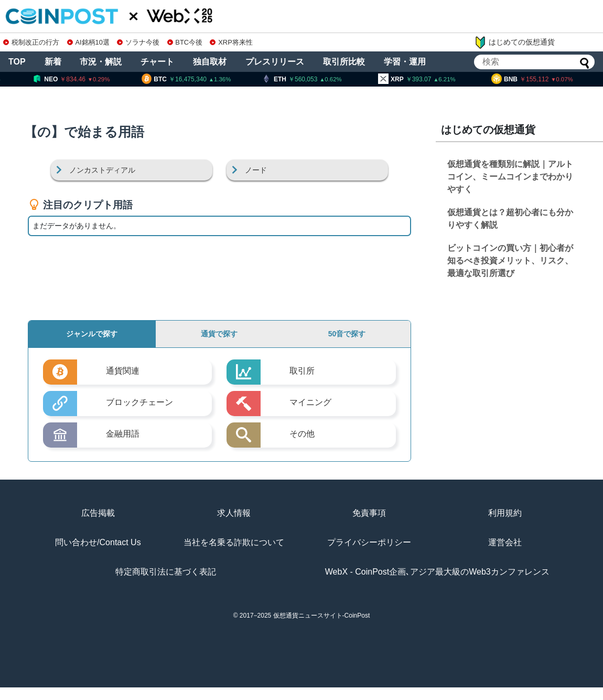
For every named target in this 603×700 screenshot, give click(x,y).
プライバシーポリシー (369, 542)
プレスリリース (275, 62)
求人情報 (234, 513)
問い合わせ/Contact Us (98, 542)
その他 (302, 434)
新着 (53, 62)
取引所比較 (344, 62)
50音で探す (347, 334)
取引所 (302, 371)
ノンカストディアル (102, 170)
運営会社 (505, 542)
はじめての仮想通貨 (514, 43)
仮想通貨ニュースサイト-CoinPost (322, 616)
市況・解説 (101, 62)
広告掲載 (98, 513)
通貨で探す (219, 334)
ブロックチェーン (139, 402)
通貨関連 (123, 371)
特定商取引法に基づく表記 (166, 572)
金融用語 (123, 434)
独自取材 (210, 62)
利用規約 (505, 513)
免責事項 (369, 513)
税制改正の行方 (31, 42)
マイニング (310, 402)
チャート (157, 62)
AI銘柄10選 (88, 42)
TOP (17, 62)
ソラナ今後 (138, 42)
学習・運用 (405, 62)
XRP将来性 (231, 42)
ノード (256, 170)
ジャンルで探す (92, 334)
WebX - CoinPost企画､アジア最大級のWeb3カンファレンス (437, 572)
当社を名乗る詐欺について (234, 542)
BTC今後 (185, 42)
